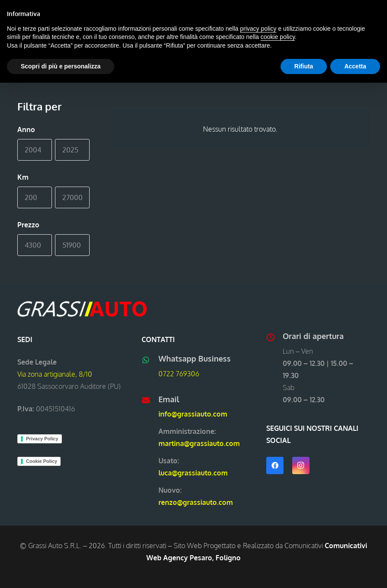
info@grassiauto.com (193, 414)
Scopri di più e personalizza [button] (61, 66)
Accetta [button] (355, 66)
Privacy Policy (42, 439)
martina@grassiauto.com (199, 443)
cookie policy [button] (278, 37)
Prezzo (28, 225)
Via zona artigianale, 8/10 (55, 374)
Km (23, 177)
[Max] (72, 150)
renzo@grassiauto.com (196, 502)
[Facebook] (275, 465)
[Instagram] (301, 465)
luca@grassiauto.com (193, 473)
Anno (26, 129)
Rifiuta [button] (304, 66)
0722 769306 (179, 374)
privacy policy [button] (258, 29)
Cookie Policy (42, 461)
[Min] (35, 150)
